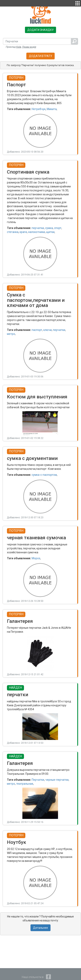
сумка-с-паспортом (44, 475)
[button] (78, 3)
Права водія (29, 47)
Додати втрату (40, 56)
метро (11, 334)
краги (23, 232)
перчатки (38, 228)
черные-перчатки (57, 780)
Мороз (36, 558)
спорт (58, 228)
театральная (25, 784)
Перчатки (38, 780)
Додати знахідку (40, 30)
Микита (52, 109)
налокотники (37, 232)
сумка (49, 228)
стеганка (13, 232)
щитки (50, 232)
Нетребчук (39, 109)
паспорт (37, 330)
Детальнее (40, 928)
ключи (48, 330)
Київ (19, 47)
